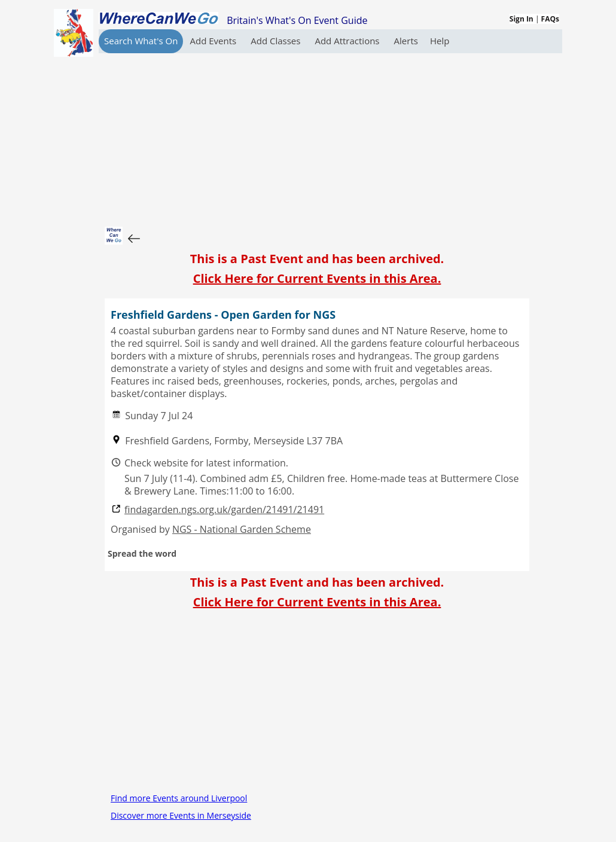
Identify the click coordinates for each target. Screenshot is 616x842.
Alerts (406, 41)
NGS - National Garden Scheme (242, 529)
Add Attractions (348, 41)
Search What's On (141, 41)
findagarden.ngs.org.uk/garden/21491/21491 (224, 510)
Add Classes (277, 41)
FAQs (550, 19)
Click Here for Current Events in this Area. (317, 278)
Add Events (214, 41)
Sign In (522, 19)
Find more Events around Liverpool (179, 798)
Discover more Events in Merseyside (181, 815)
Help (440, 41)
